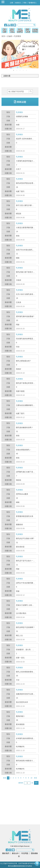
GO (36, 783)
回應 (8, 121)
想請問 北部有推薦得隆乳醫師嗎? (25, 139)
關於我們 (6, 853)
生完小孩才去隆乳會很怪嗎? (25, 294)
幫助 (25, 3)
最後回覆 (8, 125)
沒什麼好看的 (21, 613)
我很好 (19, 369)
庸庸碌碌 (19, 525)
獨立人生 (19, 635)
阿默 (18, 325)
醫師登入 (33, 3)
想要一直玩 (20, 658)
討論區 (10, 36)
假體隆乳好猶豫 (22, 116)
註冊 (12, 3)
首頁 (3, 36)
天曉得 (19, 280)
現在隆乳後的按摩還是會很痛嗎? (25, 339)
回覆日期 (8, 129)
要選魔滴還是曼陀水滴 (25, 516)
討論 (8, 116)
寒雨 (18, 236)
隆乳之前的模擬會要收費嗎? (25, 672)
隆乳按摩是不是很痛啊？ (25, 627)
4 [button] (23, 70)
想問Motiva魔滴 (22, 494)
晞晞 (18, 258)
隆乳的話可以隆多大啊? (25, 538)
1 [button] (14, 70)
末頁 (35, 778)
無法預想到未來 (22, 702)
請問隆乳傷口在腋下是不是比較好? (25, 472)
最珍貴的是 (20, 547)
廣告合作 (15, 853)
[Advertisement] (21, 82)
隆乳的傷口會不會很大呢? (25, 272)
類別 (8, 112)
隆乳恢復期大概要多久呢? (25, 761)
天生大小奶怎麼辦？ (29, 48)
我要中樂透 (20, 391)
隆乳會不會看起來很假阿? (25, 383)
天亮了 (19, 169)
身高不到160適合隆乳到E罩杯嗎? (25, 250)
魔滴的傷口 (20, 716)
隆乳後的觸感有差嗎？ (25, 428)
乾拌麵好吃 (20, 747)
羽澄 (18, 347)
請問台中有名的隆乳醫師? (25, 583)
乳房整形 (19, 112)
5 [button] (26, 70)
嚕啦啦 (19, 480)
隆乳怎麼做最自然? (23, 361)
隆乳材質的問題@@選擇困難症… (25, 183)
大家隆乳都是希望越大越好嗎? (25, 161)
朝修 (18, 591)
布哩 (18, 125)
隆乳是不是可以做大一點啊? (25, 561)
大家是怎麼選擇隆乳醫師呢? (25, 228)
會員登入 (18, 3)
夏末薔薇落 (20, 724)
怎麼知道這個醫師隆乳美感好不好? (25, 405)
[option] (20, 54)
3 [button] (20, 70)
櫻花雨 (19, 214)
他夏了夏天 (20, 191)
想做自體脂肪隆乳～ (24, 450)
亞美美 (19, 302)
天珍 (18, 680)
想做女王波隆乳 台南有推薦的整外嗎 (25, 605)
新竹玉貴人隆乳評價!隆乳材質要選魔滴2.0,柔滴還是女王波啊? (25, 206)
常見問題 (25, 853)
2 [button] (17, 70)
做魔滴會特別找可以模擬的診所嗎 (25, 694)
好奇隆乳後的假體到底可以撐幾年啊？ (25, 739)
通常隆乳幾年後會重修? (25, 316)
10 (31, 778)
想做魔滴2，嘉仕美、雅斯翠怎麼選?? (25, 650)
